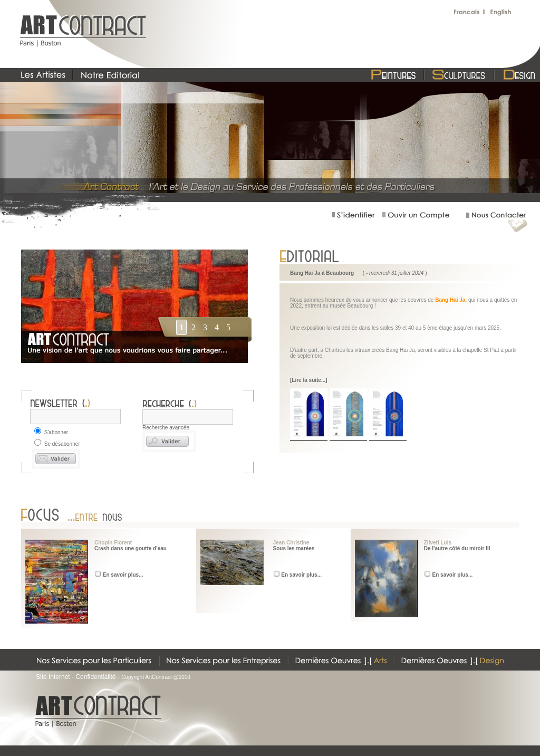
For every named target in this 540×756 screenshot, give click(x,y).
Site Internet (53, 677)
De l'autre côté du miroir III (457, 548)
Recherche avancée (166, 428)
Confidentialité (95, 677)
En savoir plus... (123, 575)
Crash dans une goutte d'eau (131, 548)
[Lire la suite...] (309, 380)
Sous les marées (294, 548)
